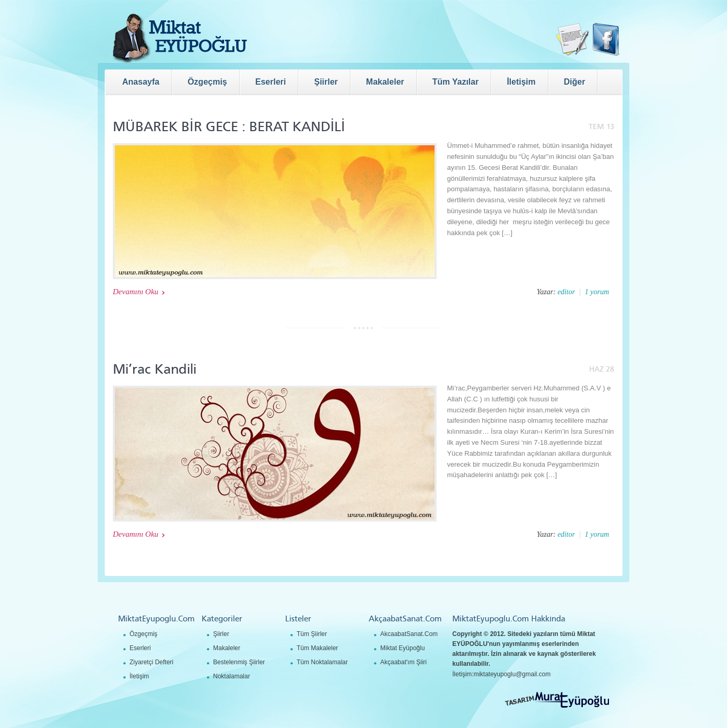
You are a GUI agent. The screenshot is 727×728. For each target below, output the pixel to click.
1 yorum (597, 292)
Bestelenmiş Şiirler (239, 662)
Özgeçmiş (143, 634)
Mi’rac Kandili (155, 369)
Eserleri (140, 648)
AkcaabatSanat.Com (409, 634)
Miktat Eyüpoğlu (402, 648)
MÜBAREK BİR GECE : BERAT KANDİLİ (229, 127)
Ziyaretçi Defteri (151, 662)
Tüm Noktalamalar (322, 662)
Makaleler (227, 648)
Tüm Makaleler (317, 648)
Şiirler (221, 634)
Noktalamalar (232, 676)
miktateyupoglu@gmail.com (512, 674)
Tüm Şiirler (312, 634)
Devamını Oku (136, 292)
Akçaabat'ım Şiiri (403, 662)
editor (566, 292)
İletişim (139, 676)
